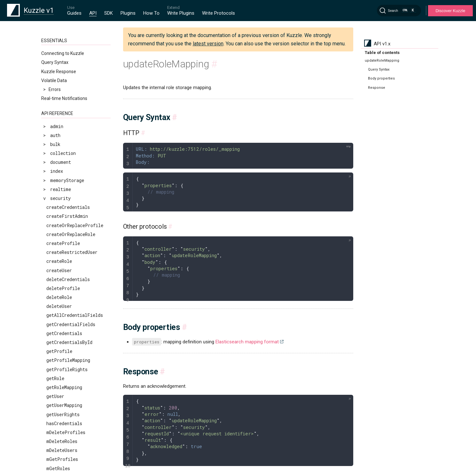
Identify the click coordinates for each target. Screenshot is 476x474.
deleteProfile (63, 134)
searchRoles (60, 368)
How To (151, 13)
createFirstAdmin (67, 62)
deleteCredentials (68, 125)
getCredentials (64, 179)
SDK (109, 13)
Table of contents (382, 53)
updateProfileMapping (72, 404)
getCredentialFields (71, 170)
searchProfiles (64, 359)
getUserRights (63, 260)
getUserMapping (64, 251)
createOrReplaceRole (71, 80)
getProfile (59, 197)
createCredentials (68, 53)
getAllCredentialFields (75, 161)
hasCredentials (64, 269)
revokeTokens (62, 332)
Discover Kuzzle (450, 11)
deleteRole (59, 143)
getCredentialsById (69, 188)
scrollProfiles (64, 341)
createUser (59, 116)
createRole (59, 107)
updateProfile (63, 395)
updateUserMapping (68, 440)
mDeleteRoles (62, 287)
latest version (208, 44)
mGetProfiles (62, 305)
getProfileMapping (68, 206)
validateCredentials (71, 449)
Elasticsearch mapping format (247, 342)
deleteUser (59, 152)
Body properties (381, 78)
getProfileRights (67, 215)
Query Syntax (379, 69)
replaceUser (60, 323)
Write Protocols (218, 13)
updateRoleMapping (68, 422)
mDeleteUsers (62, 296)
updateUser (59, 431)
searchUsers (60, 377)
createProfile (63, 89)
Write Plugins (181, 13)
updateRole (59, 413)
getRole (55, 224)
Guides (74, 13)
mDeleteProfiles (66, 278)
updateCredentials (68, 386)
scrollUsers (60, 350)
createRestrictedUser (72, 98)
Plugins (128, 13)
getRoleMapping (64, 233)
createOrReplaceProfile (75, 71)
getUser (55, 242)
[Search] (399, 11)
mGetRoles (58, 314)
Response (377, 88)
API (93, 13)
